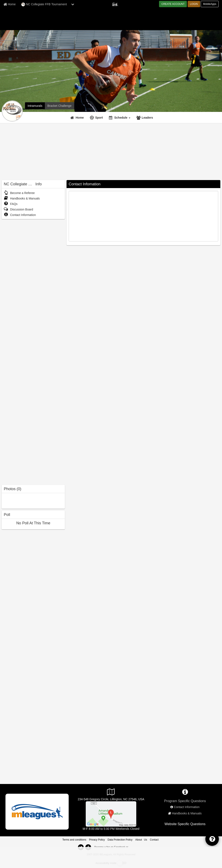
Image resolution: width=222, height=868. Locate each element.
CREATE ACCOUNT (173, 4)
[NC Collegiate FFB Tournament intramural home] (35, 106)
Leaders (147, 118)
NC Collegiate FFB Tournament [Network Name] (44, 4)
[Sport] (97, 118)
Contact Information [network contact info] (187, 807)
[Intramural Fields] (111, 814)
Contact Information (20, 215)
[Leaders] (145, 118)
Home (80, 118)
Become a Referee (19, 193)
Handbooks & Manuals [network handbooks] (187, 813)
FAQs (11, 204)
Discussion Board (18, 209)
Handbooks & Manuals (22, 198)
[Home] (78, 118)
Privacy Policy (97, 840)
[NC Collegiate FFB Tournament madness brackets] (59, 106)
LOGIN (194, 4)
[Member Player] (115, 4)
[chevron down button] (73, 4)
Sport (99, 118)
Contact (154, 840)
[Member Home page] (9, 4)
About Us (141, 840)
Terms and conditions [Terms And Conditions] (74, 840)
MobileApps (210, 4)
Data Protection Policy (120, 840)
